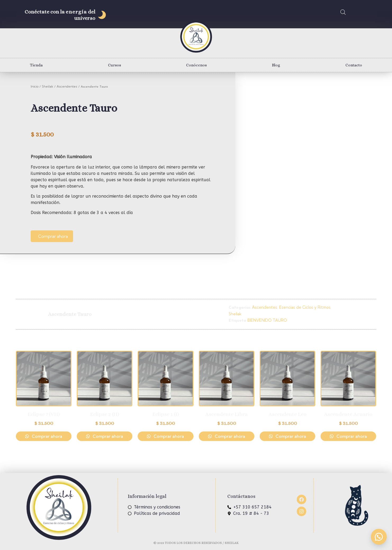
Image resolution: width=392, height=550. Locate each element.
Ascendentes (67, 86)
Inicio (35, 86)
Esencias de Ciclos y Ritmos (305, 307)
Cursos (114, 65)
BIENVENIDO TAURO (267, 320)
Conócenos (196, 65)
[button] (379, 537)
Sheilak (48, 86)
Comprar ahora (53, 236)
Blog (276, 65)
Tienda (36, 65)
